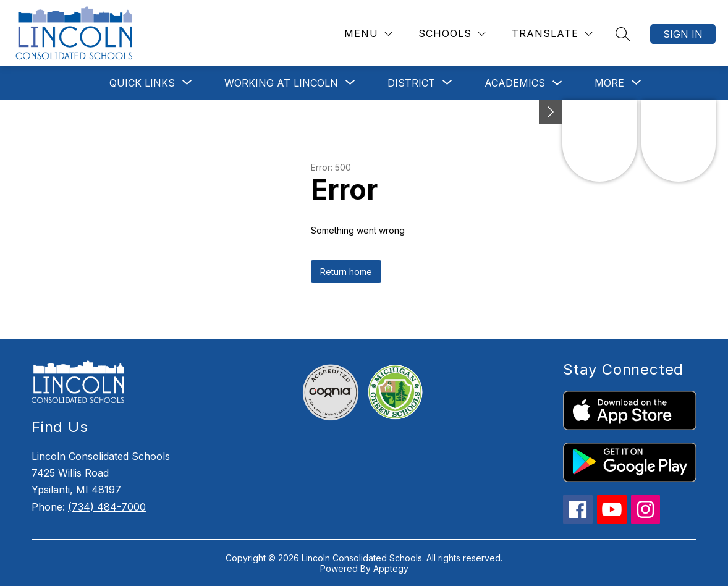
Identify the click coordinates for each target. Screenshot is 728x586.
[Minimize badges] (551, 112)
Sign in (683, 34)
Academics (515, 83)
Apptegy (391, 568)
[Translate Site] (552, 34)
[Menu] (368, 34)
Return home (346, 272)
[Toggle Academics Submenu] (557, 83)
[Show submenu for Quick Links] (142, 83)
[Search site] (623, 34)
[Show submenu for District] (411, 83)
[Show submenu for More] (609, 83)
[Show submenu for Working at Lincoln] (281, 83)
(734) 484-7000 (107, 507)
